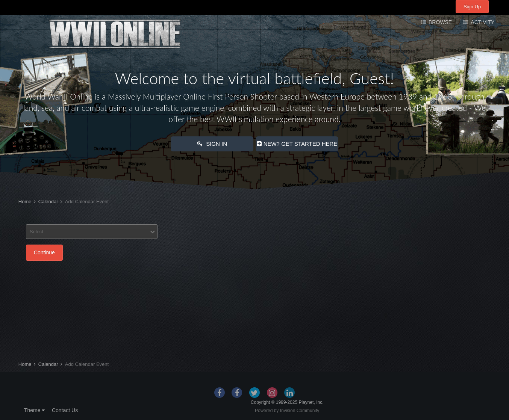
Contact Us (65, 410)
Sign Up (472, 7)
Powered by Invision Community (287, 411)
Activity (482, 22)
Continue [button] (44, 252)
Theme (34, 410)
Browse (439, 22)
